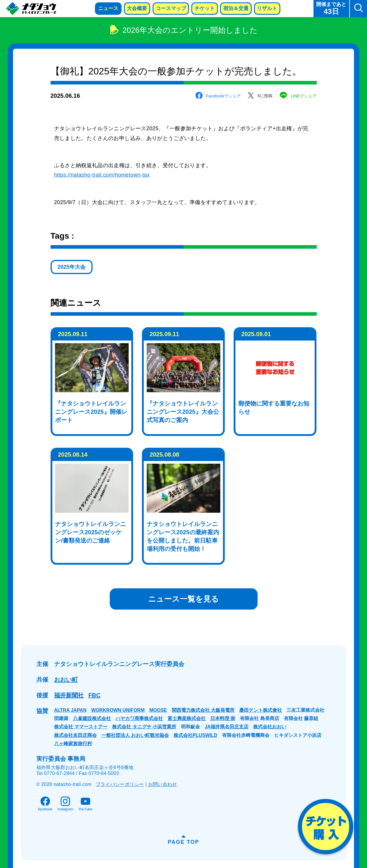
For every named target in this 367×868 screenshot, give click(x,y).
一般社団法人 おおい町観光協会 (135, 735)
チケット (205, 8)
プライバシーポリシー (120, 784)
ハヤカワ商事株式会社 (139, 718)
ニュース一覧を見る (183, 599)
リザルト (267, 8)
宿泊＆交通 (236, 8)
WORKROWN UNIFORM (118, 710)
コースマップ (171, 8)
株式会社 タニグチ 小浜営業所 (144, 727)
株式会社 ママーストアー (81, 727)
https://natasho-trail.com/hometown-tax (102, 175)
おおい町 (66, 680)
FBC (94, 695)
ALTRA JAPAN (70, 710)
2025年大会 (72, 267)
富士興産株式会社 (187, 718)
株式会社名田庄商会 (75, 735)
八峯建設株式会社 (92, 718)
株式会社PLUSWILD (195, 735)
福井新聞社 (69, 695)
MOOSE (158, 710)
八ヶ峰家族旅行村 (73, 744)
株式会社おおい (270, 727)
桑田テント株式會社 (261, 710)
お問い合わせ (163, 784)
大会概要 (137, 8)
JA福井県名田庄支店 (227, 727)
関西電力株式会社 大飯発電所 (203, 710)
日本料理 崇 (223, 718)
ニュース (108, 8)
